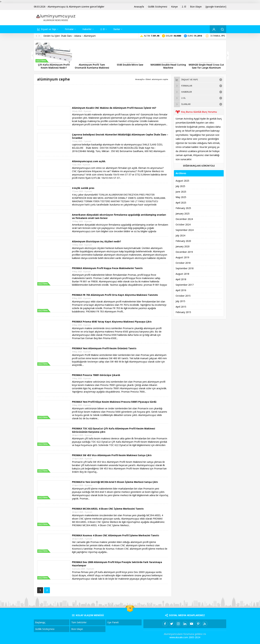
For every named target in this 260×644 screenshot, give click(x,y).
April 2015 (181, 307)
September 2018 (185, 268)
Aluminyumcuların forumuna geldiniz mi (185, 634)
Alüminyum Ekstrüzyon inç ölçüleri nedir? (97, 241)
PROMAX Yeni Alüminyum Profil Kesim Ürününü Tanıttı (104, 348)
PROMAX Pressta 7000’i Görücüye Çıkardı (96, 375)
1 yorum (87, 141)
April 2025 (181, 203)
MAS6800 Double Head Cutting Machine (168, 66)
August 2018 (182, 274)
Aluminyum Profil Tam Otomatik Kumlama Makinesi (92, 66)
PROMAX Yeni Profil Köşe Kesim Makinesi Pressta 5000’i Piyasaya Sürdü (114, 402)
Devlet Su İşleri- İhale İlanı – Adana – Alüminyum (70, 36)
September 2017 (185, 285)
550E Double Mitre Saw (130, 65)
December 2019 (184, 252)
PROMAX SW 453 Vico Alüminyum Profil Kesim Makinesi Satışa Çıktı (112, 455)
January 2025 (183, 214)
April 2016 (181, 290)
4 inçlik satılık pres (83, 188)
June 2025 (181, 192)
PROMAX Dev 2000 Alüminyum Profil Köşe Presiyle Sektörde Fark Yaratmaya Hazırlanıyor (117, 564)
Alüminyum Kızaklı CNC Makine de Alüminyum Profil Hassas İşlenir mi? (114, 108)
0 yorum (87, 111)
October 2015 (183, 296)
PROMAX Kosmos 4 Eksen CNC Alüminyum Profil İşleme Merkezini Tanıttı (115, 535)
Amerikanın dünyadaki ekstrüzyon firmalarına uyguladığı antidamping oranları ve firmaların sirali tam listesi (119, 216)
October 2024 (183, 225)
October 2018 (183, 263)
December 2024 (184, 219)
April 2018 (181, 279)
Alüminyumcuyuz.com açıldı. (89, 161)
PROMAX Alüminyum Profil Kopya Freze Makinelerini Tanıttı (107, 268)
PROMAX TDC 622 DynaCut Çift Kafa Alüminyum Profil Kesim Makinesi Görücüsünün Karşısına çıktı (114, 430)
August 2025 (182, 181)
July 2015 (180, 301)
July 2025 (180, 186)
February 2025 (183, 208)
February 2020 (183, 241)
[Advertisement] (97, 95)
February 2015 (183, 312)
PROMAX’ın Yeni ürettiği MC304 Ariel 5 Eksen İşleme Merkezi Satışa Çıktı (115, 482)
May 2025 (181, 197)
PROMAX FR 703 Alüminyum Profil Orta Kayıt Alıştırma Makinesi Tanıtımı (115, 295)
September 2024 (185, 230)
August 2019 (182, 257)
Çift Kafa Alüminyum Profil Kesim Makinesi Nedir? (54, 66)
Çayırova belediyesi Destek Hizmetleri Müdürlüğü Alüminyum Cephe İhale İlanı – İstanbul (120, 136)
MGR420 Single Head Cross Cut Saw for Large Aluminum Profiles (206, 68)
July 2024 (180, 236)
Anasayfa (140, 79)
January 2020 (183, 246)
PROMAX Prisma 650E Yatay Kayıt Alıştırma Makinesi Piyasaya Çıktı (112, 322)
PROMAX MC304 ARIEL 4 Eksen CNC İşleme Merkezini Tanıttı (108, 509)
